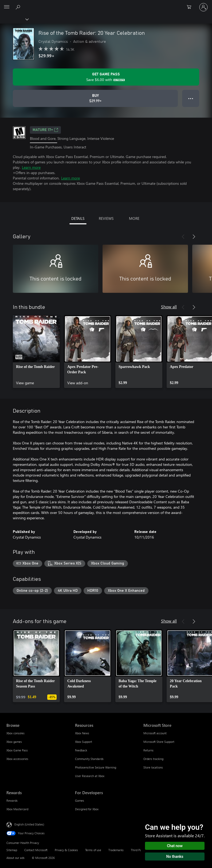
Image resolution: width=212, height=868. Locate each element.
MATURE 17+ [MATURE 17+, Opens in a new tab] (45, 130)
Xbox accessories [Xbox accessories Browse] (17, 759)
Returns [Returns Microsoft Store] (148, 750)
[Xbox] (14, 19)
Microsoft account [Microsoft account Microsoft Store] (155, 733)
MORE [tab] (134, 218)
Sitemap (12, 850)
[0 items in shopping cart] (191, 7)
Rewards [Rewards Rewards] (12, 800)
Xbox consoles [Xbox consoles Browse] (15, 733)
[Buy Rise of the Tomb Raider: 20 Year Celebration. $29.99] (95, 98)
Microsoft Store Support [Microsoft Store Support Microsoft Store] (159, 742)
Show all (169, 307)
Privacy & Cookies (66, 850)
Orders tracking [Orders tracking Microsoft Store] (153, 759)
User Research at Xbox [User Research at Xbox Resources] (90, 776)
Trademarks (116, 850)
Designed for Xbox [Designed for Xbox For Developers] (87, 809)
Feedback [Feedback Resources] (81, 750)
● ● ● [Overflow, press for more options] (191, 98)
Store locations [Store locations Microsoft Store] (153, 767)
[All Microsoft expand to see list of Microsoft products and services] (7, 7)
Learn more (31, 167)
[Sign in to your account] (203, 7)
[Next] (194, 237)
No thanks (175, 857)
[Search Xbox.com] (19, 7)
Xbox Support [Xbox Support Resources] (84, 742)
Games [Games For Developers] (80, 800)
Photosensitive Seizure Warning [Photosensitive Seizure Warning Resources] (96, 767)
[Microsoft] (106, 4)
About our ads (15, 858)
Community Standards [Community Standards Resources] (89, 759)
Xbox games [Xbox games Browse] (14, 742)
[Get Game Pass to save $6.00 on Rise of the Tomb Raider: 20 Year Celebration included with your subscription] (106, 77)
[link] (36, 352)
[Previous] (183, 237)
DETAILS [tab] (78, 218)
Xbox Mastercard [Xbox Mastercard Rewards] (17, 809)
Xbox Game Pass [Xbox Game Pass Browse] (17, 750)
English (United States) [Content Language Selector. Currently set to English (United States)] (29, 824)
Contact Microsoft (36, 850)
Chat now (175, 846)
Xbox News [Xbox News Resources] (82, 733)
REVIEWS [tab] (106, 218)
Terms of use (93, 850)
